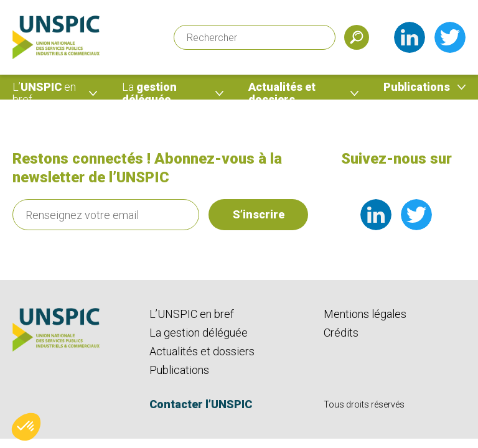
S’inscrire (259, 214)
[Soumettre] (357, 37)
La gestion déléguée (199, 333)
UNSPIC (44, 93)
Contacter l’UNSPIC (201, 404)
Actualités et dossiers (282, 93)
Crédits (341, 333)
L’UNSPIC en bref (192, 314)
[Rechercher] (255, 37)
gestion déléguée (149, 93)
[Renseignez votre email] (106, 215)
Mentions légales (365, 314)
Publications (417, 87)
